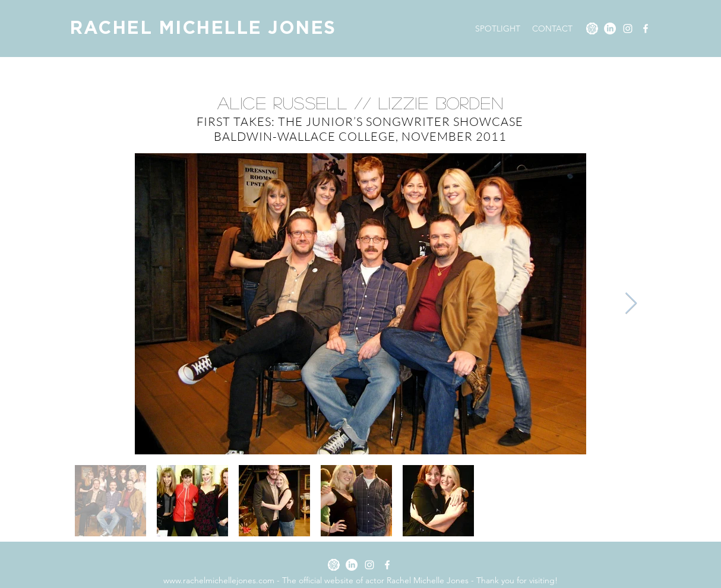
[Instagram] (628, 29)
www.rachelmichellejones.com (219, 580)
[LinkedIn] (610, 29)
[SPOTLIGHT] (592, 29)
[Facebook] (646, 29)
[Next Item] (631, 304)
